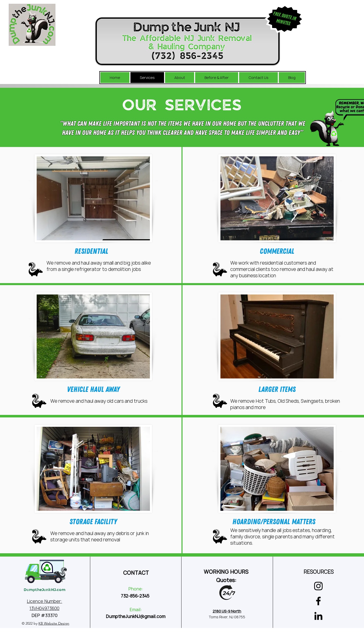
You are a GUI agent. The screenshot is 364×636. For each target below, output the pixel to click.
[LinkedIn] (318, 616)
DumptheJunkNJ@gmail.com (136, 616)
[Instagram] (318, 586)
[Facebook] (318, 601)
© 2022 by (45, 623)
